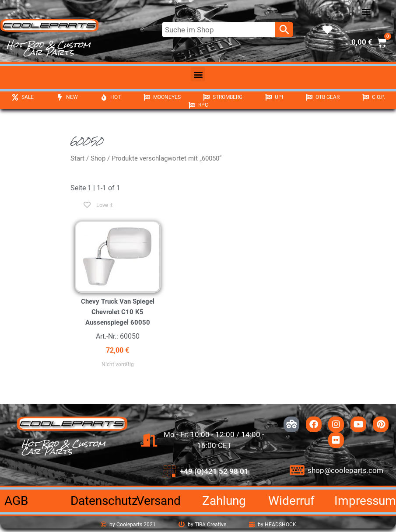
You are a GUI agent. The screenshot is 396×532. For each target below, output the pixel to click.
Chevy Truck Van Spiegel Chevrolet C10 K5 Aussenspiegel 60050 (118, 312)
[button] (366, 11)
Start (77, 158)
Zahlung (224, 501)
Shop (98, 158)
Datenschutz (104, 501)
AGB (16, 501)
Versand (159, 501)
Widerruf (291, 501)
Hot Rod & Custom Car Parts (49, 48)
